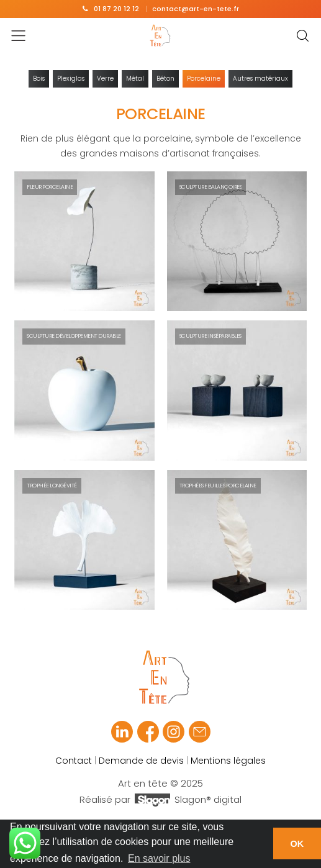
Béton (165, 79)
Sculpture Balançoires (211, 187)
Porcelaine (204, 79)
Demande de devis (141, 761)
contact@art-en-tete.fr (196, 9)
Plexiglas (71, 79)
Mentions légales (228, 761)
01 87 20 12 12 (116, 9)
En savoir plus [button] (159, 858)
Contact (74, 761)
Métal (135, 79)
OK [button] (297, 844)
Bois (39, 79)
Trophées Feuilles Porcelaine (218, 486)
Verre (105, 79)
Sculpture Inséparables (210, 336)
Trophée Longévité (52, 486)
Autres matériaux (260, 79)
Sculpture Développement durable (74, 336)
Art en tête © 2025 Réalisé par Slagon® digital (160, 792)
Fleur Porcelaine (50, 187)
